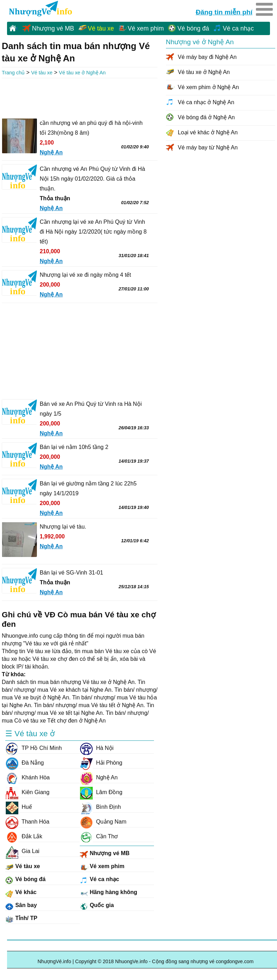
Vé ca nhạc (238, 28)
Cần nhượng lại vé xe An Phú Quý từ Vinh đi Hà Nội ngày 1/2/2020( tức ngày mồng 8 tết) (93, 232)
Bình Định (100, 807)
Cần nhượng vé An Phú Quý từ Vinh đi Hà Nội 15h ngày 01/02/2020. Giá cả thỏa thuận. (92, 179)
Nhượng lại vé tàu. (63, 527)
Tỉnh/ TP (21, 919)
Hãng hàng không (109, 893)
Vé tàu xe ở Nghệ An (82, 73)
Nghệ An (99, 778)
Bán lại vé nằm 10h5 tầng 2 (74, 447)
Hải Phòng (101, 763)
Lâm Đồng (101, 792)
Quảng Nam (103, 822)
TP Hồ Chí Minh (34, 748)
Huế (19, 807)
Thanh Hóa (27, 822)
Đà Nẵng (25, 763)
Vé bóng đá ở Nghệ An (206, 117)
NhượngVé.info (54, 961)
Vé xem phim (146, 28)
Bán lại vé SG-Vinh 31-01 (71, 573)
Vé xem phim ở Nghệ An (208, 87)
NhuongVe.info (40, 9)
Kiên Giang (27, 792)
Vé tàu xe (101, 28)
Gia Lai (22, 851)
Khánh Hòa (28, 778)
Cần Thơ (99, 837)
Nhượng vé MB (53, 28)
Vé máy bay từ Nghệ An (208, 147)
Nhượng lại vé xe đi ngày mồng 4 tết (85, 275)
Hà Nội (97, 748)
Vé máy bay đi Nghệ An (207, 57)
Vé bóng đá (193, 28)
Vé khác (21, 893)
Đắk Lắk (24, 837)
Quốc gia (97, 906)
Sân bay (21, 906)
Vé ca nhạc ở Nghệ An (206, 102)
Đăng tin (224, 11)
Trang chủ (13, 73)
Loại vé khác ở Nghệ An (208, 132)
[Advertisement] (80, 98)
